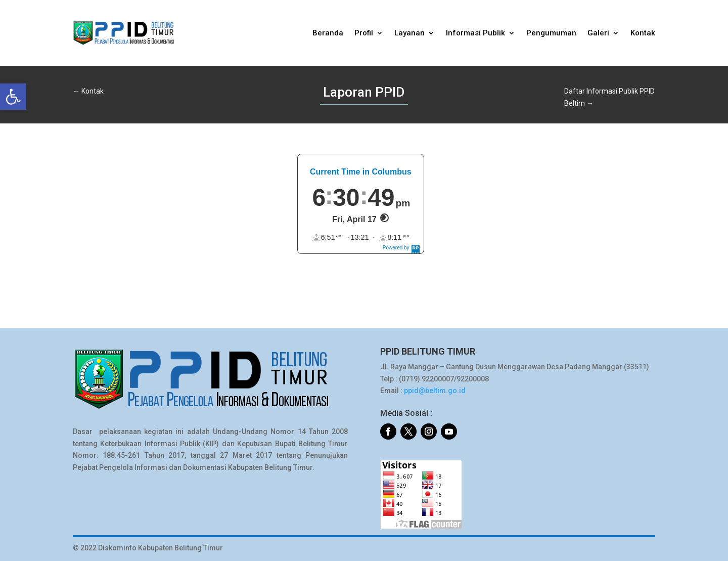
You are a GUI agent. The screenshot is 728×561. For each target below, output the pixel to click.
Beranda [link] (328, 33)
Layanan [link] (409, 33)
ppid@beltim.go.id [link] (435, 391)
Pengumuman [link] (551, 33)
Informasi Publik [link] (475, 33)
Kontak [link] (643, 33)
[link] (13, 97)
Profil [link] (364, 33)
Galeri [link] (598, 33)
